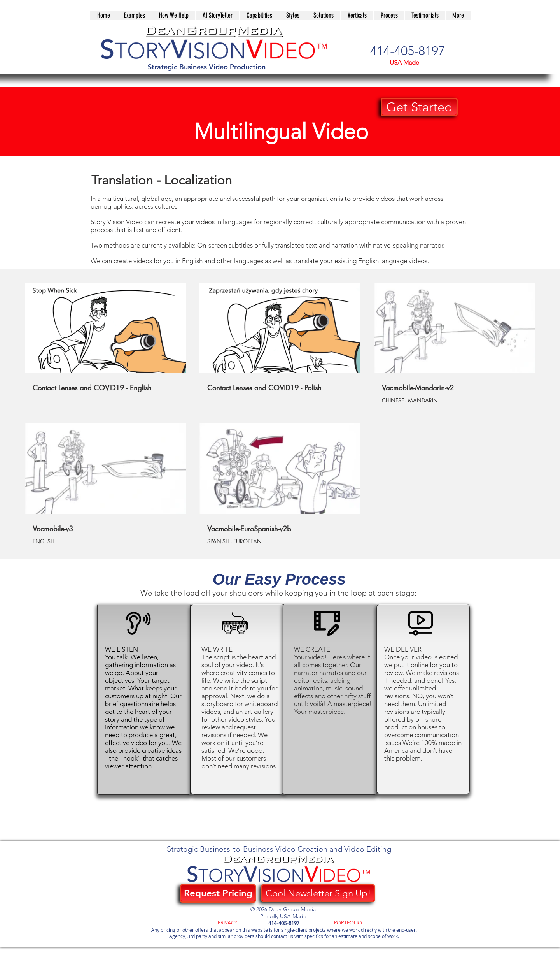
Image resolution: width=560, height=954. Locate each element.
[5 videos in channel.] (280, 414)
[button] (323, 15)
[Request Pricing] (218, 893)
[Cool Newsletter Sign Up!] (318, 893)
